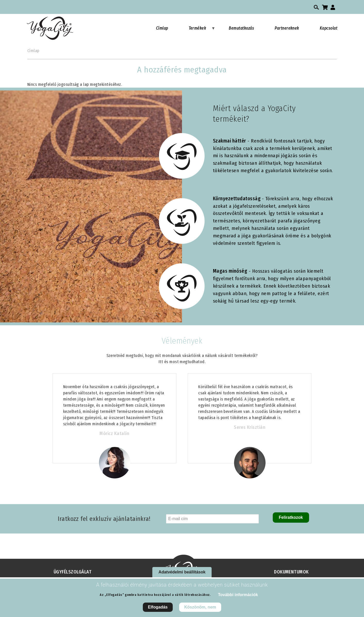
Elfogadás (158, 610)
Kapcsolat (328, 28)
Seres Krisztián (250, 427)
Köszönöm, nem (200, 610)
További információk (238, 598)
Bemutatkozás (241, 28)
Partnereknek (287, 28)
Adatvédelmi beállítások (182, 575)
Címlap (162, 28)
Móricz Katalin (114, 433)
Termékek (202, 31)
